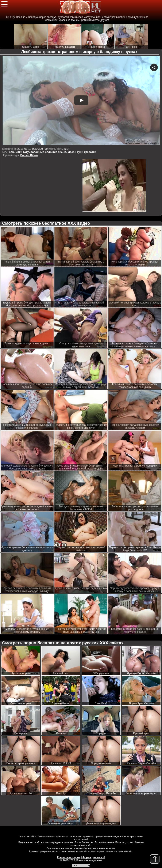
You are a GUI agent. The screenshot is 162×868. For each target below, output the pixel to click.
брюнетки (16, 152)
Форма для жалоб (94, 857)
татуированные (34, 152)
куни (80, 152)
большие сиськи (56, 152)
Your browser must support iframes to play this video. (81, 101)
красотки (90, 152)
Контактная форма (69, 857)
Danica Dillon (29, 155)
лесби (72, 152)
